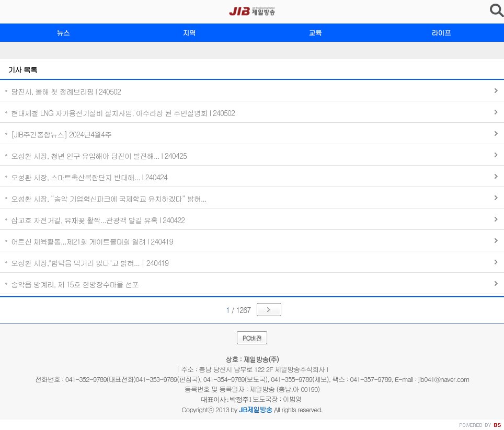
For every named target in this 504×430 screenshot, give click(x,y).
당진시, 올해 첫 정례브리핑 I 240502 (66, 91)
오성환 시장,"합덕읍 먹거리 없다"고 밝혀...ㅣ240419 (90, 263)
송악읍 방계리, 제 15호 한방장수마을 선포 (75, 284)
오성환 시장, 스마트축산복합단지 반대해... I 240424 (89, 177)
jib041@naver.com (444, 379)
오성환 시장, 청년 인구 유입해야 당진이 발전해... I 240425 (99, 156)
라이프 (441, 33)
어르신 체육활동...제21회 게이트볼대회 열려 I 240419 (92, 241)
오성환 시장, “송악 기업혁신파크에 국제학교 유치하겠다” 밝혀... (109, 199)
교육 (315, 33)
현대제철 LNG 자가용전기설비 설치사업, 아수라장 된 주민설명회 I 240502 (123, 113)
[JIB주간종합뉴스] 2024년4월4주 (61, 134)
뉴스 (63, 33)
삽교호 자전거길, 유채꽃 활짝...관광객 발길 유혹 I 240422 (98, 220)
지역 (189, 33)
